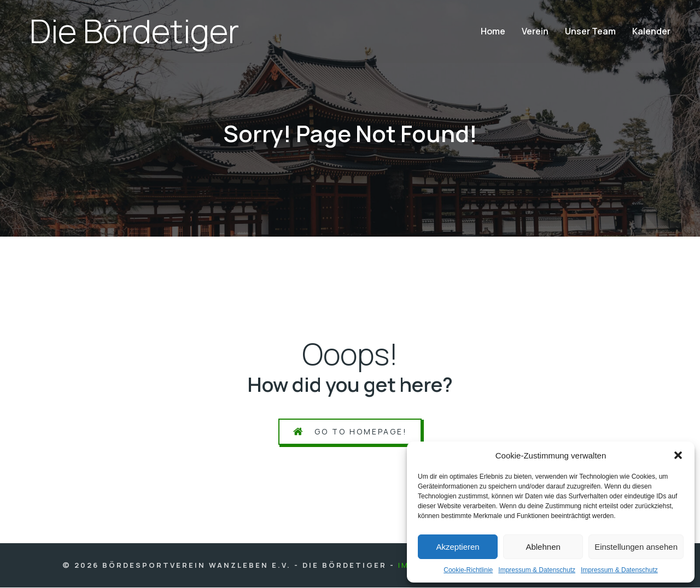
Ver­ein (535, 32)
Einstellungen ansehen (636, 547)
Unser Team (590, 32)
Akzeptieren (457, 547)
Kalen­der (651, 32)
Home (493, 32)
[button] (678, 455)
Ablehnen (543, 547)
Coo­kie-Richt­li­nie (468, 570)
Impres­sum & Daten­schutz (537, 570)
